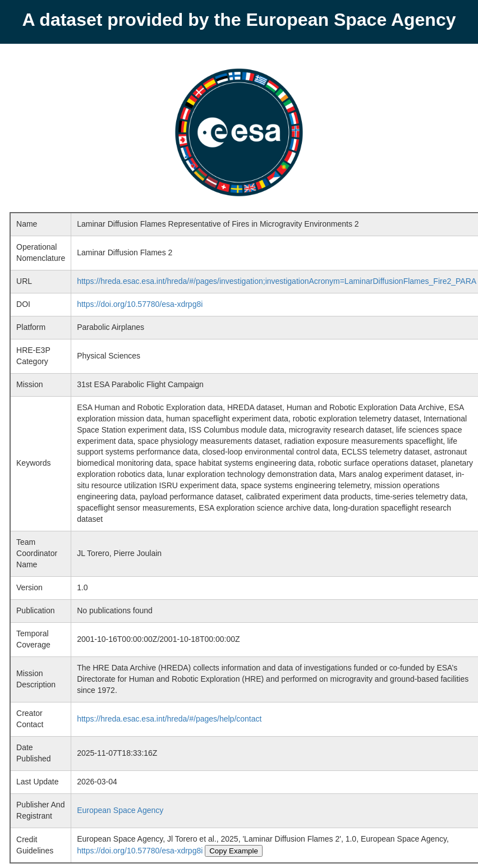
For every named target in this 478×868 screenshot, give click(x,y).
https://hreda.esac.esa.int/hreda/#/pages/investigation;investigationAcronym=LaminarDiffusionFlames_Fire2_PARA (277, 281)
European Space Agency (120, 810)
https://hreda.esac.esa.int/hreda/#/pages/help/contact (169, 719)
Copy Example (234, 851)
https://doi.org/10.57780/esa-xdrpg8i (140, 304)
